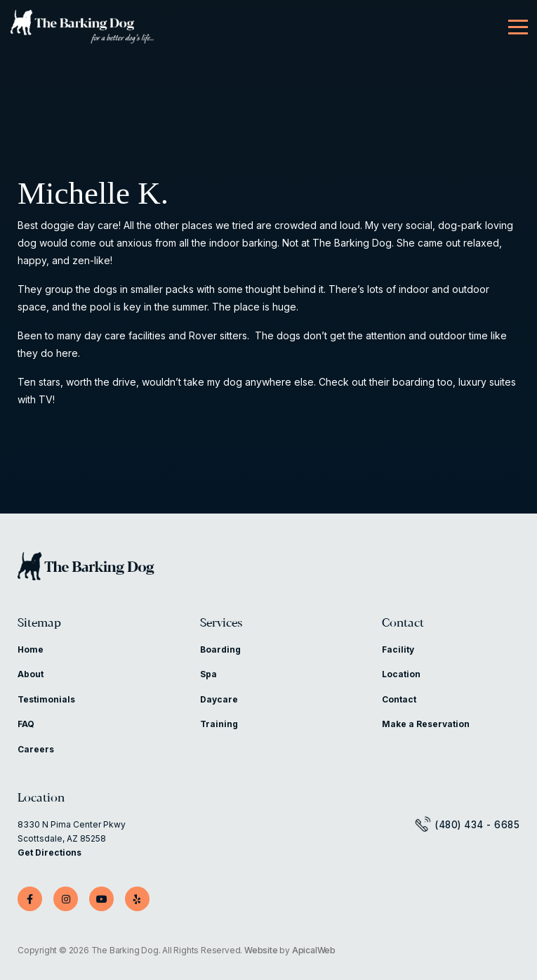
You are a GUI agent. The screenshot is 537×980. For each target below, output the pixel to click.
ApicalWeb (314, 950)
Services (221, 623)
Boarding (220, 649)
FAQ (26, 724)
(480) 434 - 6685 (477, 825)
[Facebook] (30, 899)
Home (31, 649)
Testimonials (46, 699)
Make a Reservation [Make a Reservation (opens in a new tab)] (426, 724)
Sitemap (39, 623)
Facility (398, 649)
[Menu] (518, 27)
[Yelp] (137, 899)
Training (219, 724)
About (31, 674)
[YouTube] (101, 899)
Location (401, 674)
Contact (403, 623)
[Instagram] (66, 899)
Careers (36, 749)
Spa (208, 674)
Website (261, 950)
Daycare (219, 699)
